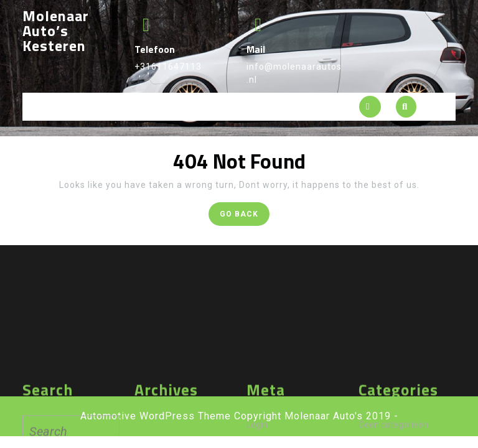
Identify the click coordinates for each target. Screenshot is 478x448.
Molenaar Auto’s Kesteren (56, 30)
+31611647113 (168, 67)
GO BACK (245, 216)
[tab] (370, 107)
